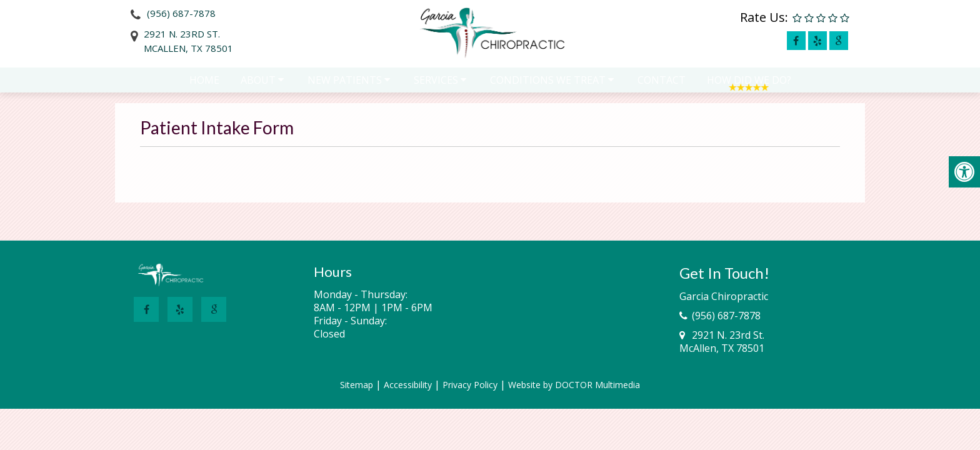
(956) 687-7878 (181, 13)
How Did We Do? (749, 86)
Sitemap (357, 385)
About (258, 86)
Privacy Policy (470, 385)
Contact (662, 86)
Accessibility (408, 385)
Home (204, 86)
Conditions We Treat (548, 86)
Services (436, 86)
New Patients (345, 86)
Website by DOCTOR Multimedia (574, 385)
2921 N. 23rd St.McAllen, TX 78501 (188, 41)
